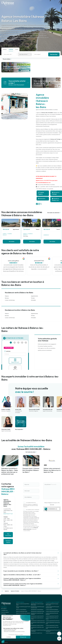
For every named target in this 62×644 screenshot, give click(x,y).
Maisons (7, 296)
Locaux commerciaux (10, 300)
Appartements (34, 296)
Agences (7, 591)
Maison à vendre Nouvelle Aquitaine (23, 613)
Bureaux (7, 298)
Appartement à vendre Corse (37, 633)
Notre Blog (4, 614)
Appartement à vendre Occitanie (37, 625)
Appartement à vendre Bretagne (37, 610)
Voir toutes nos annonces (54, 213)
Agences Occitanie (15, 591)
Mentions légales (8, 541)
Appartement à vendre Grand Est (37, 616)
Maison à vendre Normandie (22, 611)
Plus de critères (7, 59)
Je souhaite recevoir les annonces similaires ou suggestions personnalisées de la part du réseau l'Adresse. (31, 505)
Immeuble (33, 300)
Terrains (33, 298)
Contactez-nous (4, 610)
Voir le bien (12, 242)
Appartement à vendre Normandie (38, 611)
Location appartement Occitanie (52, 625)
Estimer (5, 49)
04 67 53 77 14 (8, 514)
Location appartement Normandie (52, 611)
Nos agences (4, 609)
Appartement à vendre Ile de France (38, 621)
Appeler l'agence (41, 193)
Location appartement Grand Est (52, 616)
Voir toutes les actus (31, 452)
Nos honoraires (8, 535)
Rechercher (54, 54)
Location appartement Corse (51, 633)
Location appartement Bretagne (52, 610)
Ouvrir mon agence (5, 612)
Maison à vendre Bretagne (21, 610)
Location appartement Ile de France (53, 621)
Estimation (42, 199)
